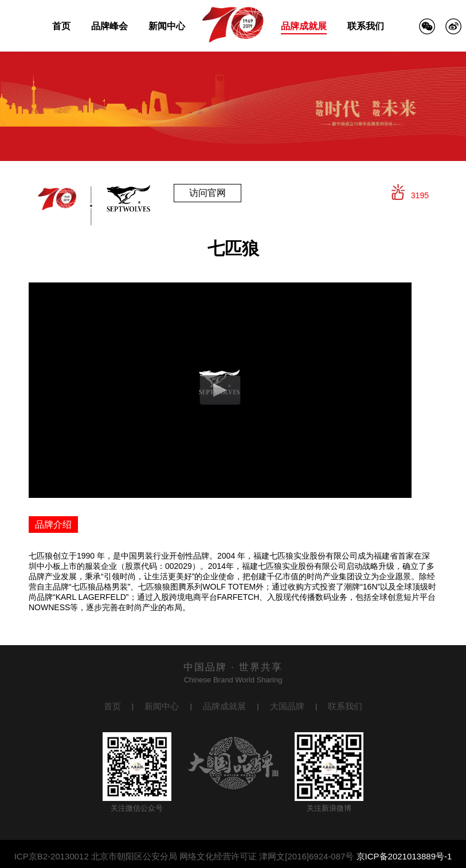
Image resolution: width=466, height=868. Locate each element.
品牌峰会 (109, 26)
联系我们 (366, 26)
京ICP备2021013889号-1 (404, 856)
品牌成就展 (304, 26)
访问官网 (207, 193)
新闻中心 (167, 26)
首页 (61, 26)
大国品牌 (287, 706)
